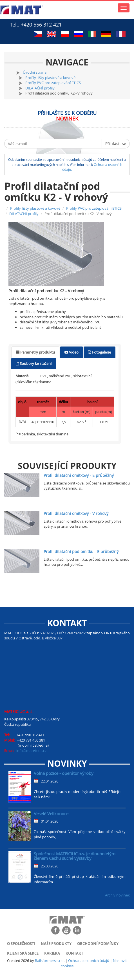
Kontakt (74, 953)
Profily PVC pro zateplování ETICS (53, 83)
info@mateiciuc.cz (31, 751)
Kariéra (52, 953)
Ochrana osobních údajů (89, 961)
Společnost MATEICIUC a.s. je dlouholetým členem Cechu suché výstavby (75, 856)
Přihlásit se (116, 143)
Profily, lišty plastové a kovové (50, 78)
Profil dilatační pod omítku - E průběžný (81, 552)
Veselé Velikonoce (51, 814)
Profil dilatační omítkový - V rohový (76, 513)
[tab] (35, 352)
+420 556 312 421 (41, 25)
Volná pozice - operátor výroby (64, 773)
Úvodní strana (35, 72)
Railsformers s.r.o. (50, 961)
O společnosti (21, 944)
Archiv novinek (117, 895)
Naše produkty (56, 944)
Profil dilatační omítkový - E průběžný (79, 475)
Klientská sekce (23, 953)
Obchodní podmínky (98, 944)
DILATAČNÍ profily (40, 88)
